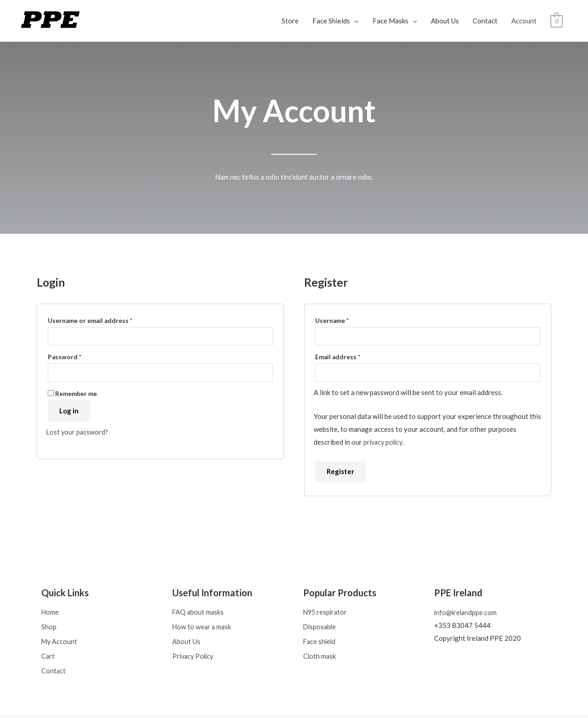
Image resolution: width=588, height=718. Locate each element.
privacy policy (384, 443)
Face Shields (331, 21)
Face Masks (390, 21)
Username (346, 319)
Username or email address (104, 319)
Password (78, 357)
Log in (69, 413)
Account (524, 21)
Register (340, 473)
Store (290, 21)
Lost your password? (78, 434)
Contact (485, 21)
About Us (445, 21)
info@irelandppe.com (466, 614)
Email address (351, 357)
